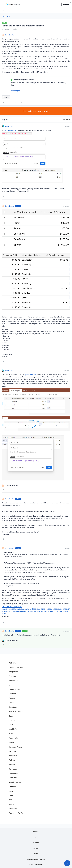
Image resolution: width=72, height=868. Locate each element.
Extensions (13, 676)
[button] (2, 4)
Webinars (12, 751)
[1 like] (10, 486)
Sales (11, 716)
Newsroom (13, 809)
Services (12, 764)
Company (12, 786)
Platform (12, 663)
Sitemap (36, 843)
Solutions (12, 694)
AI (9, 685)
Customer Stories (15, 747)
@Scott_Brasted (10, 130)
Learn (11, 725)
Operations (13, 707)
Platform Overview (16, 667)
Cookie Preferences (36, 865)
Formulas (6, 16)
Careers (12, 795)
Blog (10, 800)
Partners (12, 760)
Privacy (36, 848)
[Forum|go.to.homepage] (13, 4)
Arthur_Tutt (9, 126)
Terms (36, 854)
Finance (12, 720)
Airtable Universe (15, 782)
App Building (14, 681)
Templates (13, 778)
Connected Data (15, 690)
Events (11, 734)
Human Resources (16, 712)
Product (12, 698)
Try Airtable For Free (16, 813)
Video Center (14, 738)
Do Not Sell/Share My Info (36, 859)
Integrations (13, 672)
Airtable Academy (15, 729)
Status (11, 804)
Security (36, 832)
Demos (11, 742)
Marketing (13, 703)
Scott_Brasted (10, 35)
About (11, 791)
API (36, 837)
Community (13, 773)
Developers (13, 769)
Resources (13, 756)
